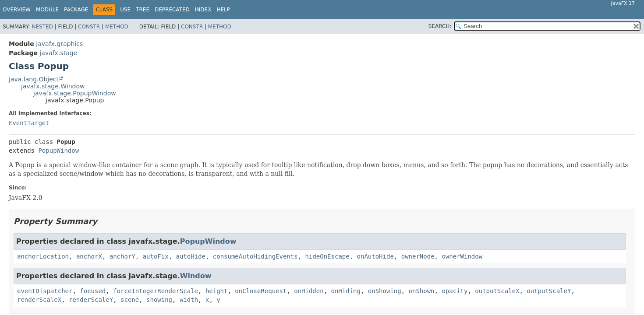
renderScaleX (39, 300)
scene (130, 300)
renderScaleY (91, 300)
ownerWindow (462, 256)
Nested (42, 27)
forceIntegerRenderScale (156, 291)
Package (76, 10)
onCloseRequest (261, 291)
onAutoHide (375, 256)
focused (93, 291)
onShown (422, 291)
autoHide (191, 256)
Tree (143, 10)
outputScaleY (549, 291)
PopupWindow (58, 150)
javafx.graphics (59, 44)
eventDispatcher (45, 291)
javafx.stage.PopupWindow (75, 93)
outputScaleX (497, 291)
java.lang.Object (34, 79)
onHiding (346, 291)
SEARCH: (440, 26)
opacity (455, 291)
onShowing (385, 291)
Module (47, 10)
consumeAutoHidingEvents (255, 256)
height (217, 291)
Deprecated (172, 10)
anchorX (89, 256)
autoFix (156, 256)
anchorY (122, 256)
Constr (89, 27)
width (189, 300)
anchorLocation (43, 256)
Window (196, 276)
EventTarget (29, 123)
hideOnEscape (327, 256)
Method (117, 27)
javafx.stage (58, 53)
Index (203, 10)
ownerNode (418, 256)
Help (223, 10)
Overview (17, 10)
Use (125, 10)
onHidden (309, 291)
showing (159, 300)
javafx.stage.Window (53, 86)
